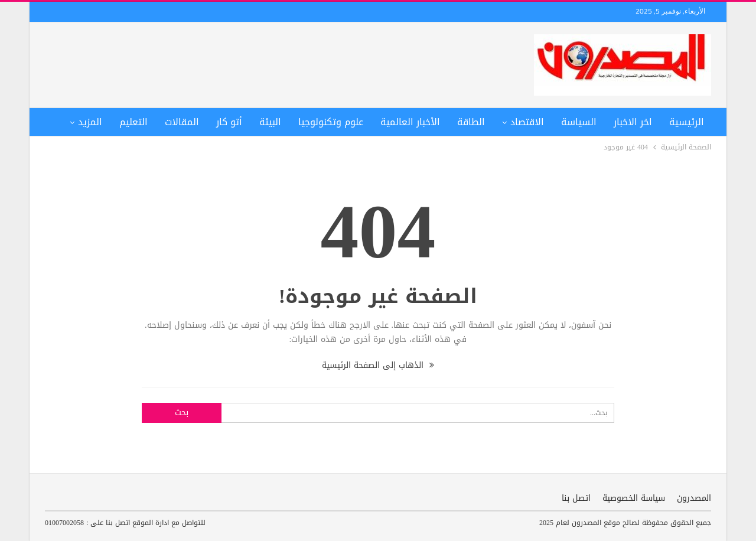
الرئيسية (687, 122)
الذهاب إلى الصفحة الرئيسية (378, 365)
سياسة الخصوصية (634, 498)
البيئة (270, 122)
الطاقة (471, 122)
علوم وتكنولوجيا (331, 122)
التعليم (133, 122)
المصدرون (694, 498)
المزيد (90, 122)
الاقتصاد (527, 122)
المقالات (182, 122)
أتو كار (229, 122)
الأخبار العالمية (410, 122)
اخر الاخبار (633, 122)
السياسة (579, 122)
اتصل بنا (576, 498)
